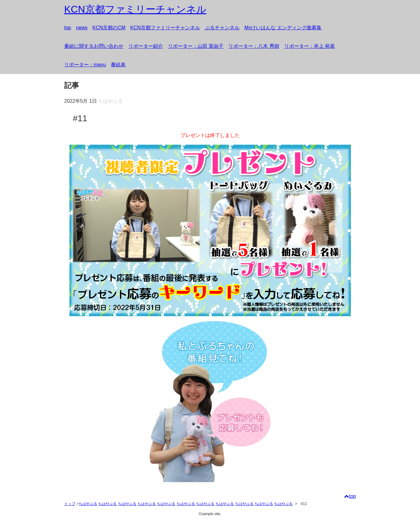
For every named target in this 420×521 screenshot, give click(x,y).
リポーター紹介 (146, 46)
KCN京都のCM (109, 28)
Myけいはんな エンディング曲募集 (283, 28)
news (82, 28)
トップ (70, 504)
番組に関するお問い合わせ (94, 46)
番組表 (118, 65)
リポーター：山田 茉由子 (196, 46)
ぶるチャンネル (222, 28)
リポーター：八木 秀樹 (254, 46)
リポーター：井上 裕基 (310, 46)
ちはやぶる (88, 504)
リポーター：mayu (85, 65)
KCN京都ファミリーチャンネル (165, 28)
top (68, 28)
